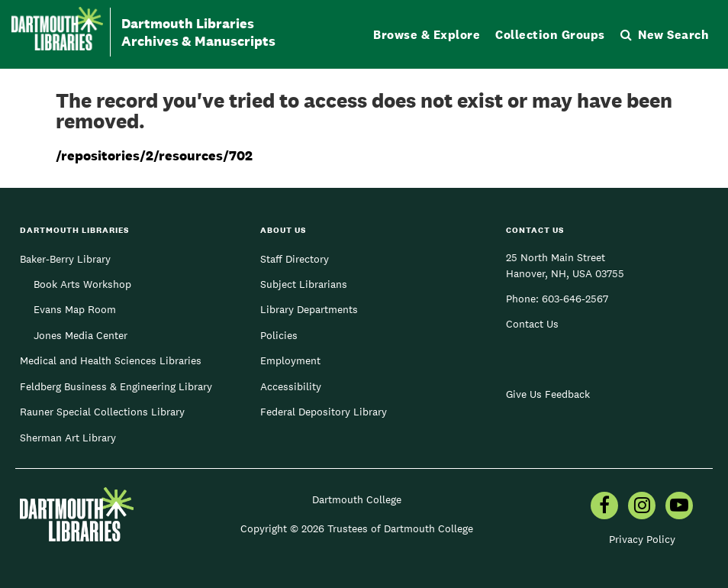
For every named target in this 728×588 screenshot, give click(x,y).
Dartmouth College (357, 499)
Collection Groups (550, 35)
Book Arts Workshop (82, 284)
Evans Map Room (75, 309)
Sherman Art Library (68, 438)
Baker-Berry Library (65, 259)
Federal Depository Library (324, 412)
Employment (290, 360)
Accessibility (291, 386)
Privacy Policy (642, 539)
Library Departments (309, 309)
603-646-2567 (575, 299)
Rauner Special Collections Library (102, 412)
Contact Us (532, 324)
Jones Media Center (81, 335)
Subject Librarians (304, 284)
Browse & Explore (427, 35)
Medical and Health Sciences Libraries (111, 360)
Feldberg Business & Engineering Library (116, 386)
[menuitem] (604, 507)
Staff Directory (295, 259)
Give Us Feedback (548, 394)
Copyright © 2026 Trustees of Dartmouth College (357, 528)
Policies (279, 335)
